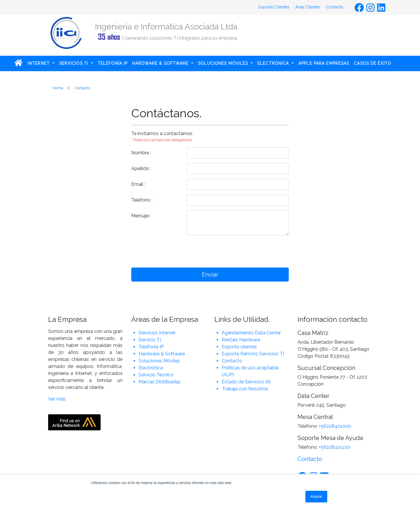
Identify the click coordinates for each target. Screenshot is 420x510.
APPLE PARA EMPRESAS (324, 63)
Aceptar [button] (316, 497)
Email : (138, 184)
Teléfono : (142, 200)
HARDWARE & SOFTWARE (161, 63)
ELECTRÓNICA (274, 63)
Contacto (335, 7)
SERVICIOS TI (75, 63)
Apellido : (141, 168)
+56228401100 (335, 447)
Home (58, 88)
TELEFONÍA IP (113, 63)
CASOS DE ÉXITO (372, 63)
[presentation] (238, 251)
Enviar (210, 275)
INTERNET (39, 63)
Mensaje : (141, 216)
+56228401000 (335, 426)
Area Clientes (308, 7)
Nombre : (141, 153)
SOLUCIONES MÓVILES (224, 63)
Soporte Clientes (274, 7)
